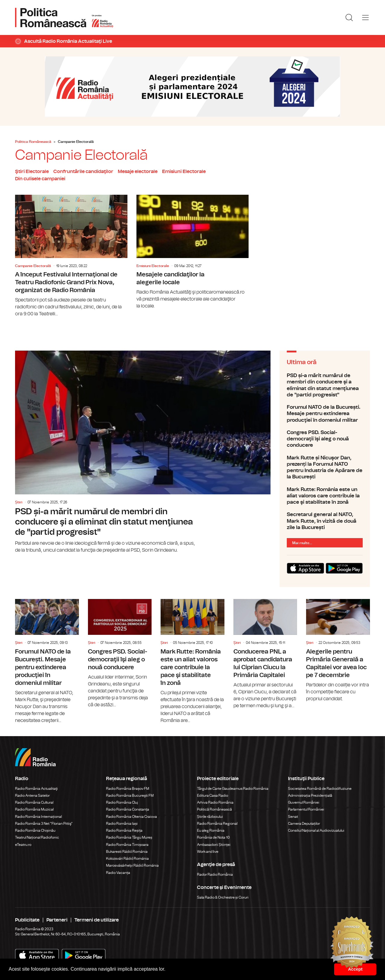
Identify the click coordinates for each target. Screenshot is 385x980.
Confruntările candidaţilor (83, 172)
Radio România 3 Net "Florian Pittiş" (44, 824)
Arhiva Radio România (215, 802)
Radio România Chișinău (35, 830)
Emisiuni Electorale (184, 172)
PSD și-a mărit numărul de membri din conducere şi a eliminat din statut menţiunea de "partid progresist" (143, 452)
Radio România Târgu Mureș (129, 837)
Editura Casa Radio (213, 796)
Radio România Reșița (124, 830)
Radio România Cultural (34, 802)
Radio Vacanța (118, 873)
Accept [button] (355, 969)
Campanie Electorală (33, 266)
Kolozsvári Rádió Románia (127, 859)
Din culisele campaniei (40, 179)
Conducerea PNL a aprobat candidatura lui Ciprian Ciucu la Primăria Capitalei (265, 654)
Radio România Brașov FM (128, 789)
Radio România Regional (217, 824)
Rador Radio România (215, 874)
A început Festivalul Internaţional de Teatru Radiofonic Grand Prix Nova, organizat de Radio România (71, 256)
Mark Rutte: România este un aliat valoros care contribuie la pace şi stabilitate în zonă (325, 496)
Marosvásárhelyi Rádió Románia (132, 865)
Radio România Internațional (38, 817)
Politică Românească (214, 809)
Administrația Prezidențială (310, 796)
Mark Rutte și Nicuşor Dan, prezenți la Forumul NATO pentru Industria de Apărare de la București (325, 467)
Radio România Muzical (34, 809)
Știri (19, 502)
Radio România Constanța (128, 809)
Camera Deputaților (304, 824)
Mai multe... (302, 543)
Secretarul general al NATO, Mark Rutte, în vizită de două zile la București (325, 521)
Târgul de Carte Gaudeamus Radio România (233, 789)
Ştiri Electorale (32, 172)
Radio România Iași (122, 824)
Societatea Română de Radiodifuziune (320, 789)
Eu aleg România (211, 830)
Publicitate (27, 920)
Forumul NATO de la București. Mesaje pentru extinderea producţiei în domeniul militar (325, 414)
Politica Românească (33, 142)
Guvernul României (304, 802)
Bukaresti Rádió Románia (127, 852)
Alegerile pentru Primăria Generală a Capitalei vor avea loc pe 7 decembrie (338, 651)
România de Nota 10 (213, 837)
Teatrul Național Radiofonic (37, 837)
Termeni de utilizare (97, 920)
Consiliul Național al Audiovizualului (316, 830)
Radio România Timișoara (127, 845)
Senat (293, 817)
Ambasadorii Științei (214, 845)
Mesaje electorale (138, 172)
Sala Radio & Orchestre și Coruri (223, 897)
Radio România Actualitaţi (36, 789)
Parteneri (57, 920)
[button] (168, 970)
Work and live (208, 852)
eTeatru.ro (23, 845)
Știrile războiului (210, 817)
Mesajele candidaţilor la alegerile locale (193, 252)
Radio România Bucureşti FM (130, 796)
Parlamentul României (306, 809)
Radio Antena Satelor (32, 796)
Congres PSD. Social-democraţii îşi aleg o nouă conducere (325, 439)
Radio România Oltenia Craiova (131, 817)
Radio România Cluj (122, 802)
